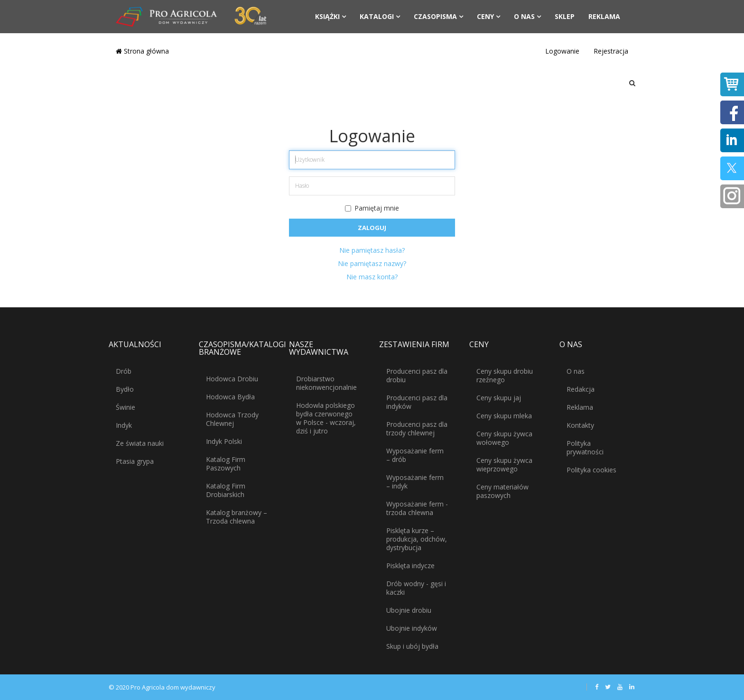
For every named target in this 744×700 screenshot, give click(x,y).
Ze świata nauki (140, 443)
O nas (524, 16)
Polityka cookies (591, 470)
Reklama (604, 16)
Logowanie (562, 51)
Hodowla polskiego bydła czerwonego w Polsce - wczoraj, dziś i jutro (326, 418)
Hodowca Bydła (230, 397)
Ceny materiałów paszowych (502, 491)
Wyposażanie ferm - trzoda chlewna (417, 508)
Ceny (485, 16)
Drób (124, 371)
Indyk (124, 425)
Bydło (125, 389)
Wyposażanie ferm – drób (415, 455)
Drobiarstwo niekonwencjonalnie (326, 383)
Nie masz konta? (372, 277)
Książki (327, 16)
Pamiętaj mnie (372, 208)
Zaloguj (372, 228)
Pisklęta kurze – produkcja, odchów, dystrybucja (417, 539)
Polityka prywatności (585, 447)
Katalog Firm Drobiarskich (226, 490)
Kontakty (580, 425)
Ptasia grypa (135, 461)
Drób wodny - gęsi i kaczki (416, 588)
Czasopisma (435, 16)
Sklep (565, 16)
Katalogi (377, 16)
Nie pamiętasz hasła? (372, 250)
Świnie (126, 407)
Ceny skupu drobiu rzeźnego (505, 375)
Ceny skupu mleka (504, 416)
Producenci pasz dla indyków (417, 402)
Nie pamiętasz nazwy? (372, 263)
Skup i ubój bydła (412, 646)
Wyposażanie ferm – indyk (415, 482)
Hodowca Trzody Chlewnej (232, 419)
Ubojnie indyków (412, 628)
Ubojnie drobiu (409, 610)
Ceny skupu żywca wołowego (504, 438)
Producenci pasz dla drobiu (417, 375)
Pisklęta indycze (410, 566)
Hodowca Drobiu (232, 379)
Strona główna (142, 51)
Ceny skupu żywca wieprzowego (504, 465)
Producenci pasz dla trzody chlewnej (417, 428)
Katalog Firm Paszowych (226, 464)
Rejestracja (611, 51)
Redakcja (581, 389)
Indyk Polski (224, 441)
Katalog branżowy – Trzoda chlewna (237, 517)
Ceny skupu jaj (499, 398)
